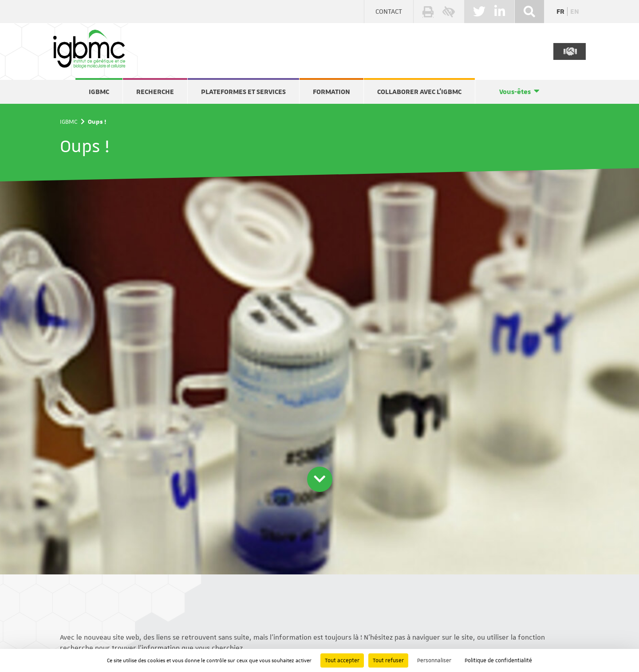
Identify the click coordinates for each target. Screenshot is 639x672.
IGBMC (99, 92)
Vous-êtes (515, 92)
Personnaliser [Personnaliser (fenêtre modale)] (434, 660)
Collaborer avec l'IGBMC (419, 92)
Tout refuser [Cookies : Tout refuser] (388, 660)
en (575, 12)
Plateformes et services (243, 92)
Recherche (155, 92)
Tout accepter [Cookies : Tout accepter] (342, 660)
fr (560, 12)
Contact (389, 12)
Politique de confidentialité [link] (498, 660)
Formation (331, 92)
